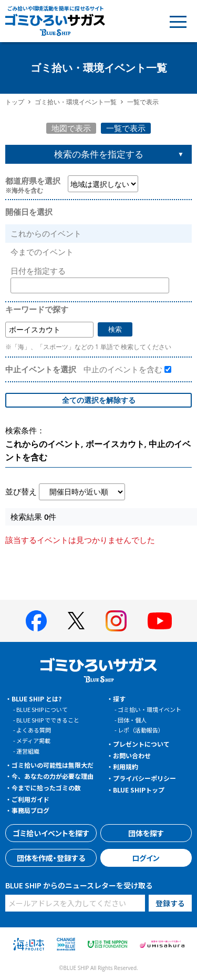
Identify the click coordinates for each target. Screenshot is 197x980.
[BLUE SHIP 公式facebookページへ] (36, 621)
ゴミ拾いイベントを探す (51, 833)
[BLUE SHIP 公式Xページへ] (76, 621)
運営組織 (28, 751)
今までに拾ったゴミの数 (46, 788)
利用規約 (126, 766)
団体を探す (146, 833)
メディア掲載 (33, 740)
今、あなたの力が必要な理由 (53, 776)
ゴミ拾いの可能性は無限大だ (53, 765)
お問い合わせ (132, 755)
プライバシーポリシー (144, 778)
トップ (15, 102)
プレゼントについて (141, 744)
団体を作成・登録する (51, 858)
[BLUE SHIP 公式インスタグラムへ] (116, 621)
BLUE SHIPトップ (139, 790)
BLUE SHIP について (42, 709)
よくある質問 (34, 730)
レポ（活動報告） (141, 730)
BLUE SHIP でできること (48, 720)
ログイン (146, 858)
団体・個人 (132, 720)
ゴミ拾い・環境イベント (149, 709)
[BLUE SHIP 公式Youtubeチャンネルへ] (160, 621)
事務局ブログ (30, 810)
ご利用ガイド (30, 799)
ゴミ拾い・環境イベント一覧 (76, 102)
